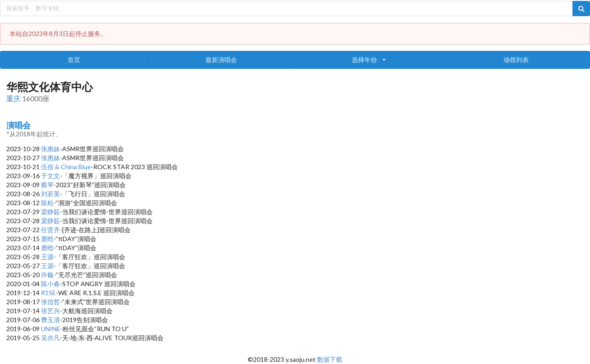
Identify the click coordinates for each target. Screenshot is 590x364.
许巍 (47, 275)
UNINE (51, 329)
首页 (74, 60)
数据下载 (330, 359)
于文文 (50, 176)
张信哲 (50, 302)
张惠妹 (50, 149)
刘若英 (50, 194)
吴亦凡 (50, 338)
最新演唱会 (221, 60)
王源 (47, 257)
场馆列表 (516, 60)
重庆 (14, 98)
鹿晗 (47, 239)
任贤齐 (50, 230)
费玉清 (50, 320)
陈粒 (47, 203)
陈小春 (50, 284)
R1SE (48, 293)
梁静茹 (50, 212)
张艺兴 (50, 311)
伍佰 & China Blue (66, 167)
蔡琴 (47, 185)
